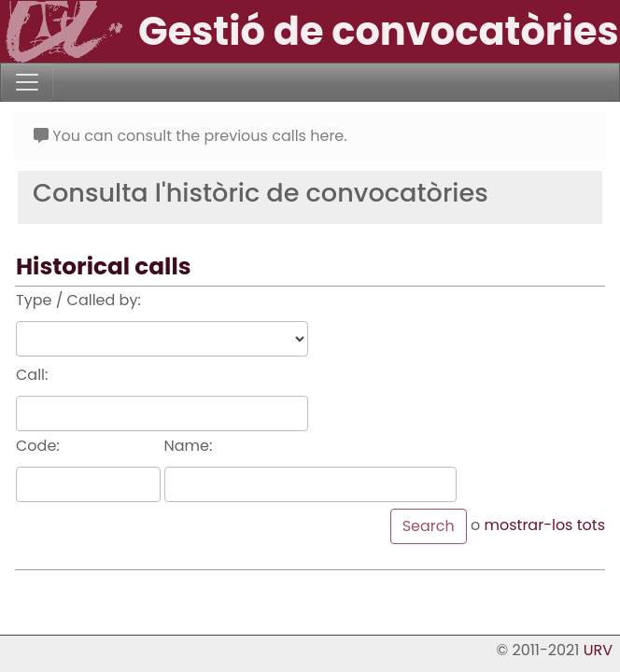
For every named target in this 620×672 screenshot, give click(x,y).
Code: (38, 446)
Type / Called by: (78, 300)
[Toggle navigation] (27, 82)
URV (598, 650)
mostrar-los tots (544, 525)
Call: (32, 375)
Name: (189, 446)
